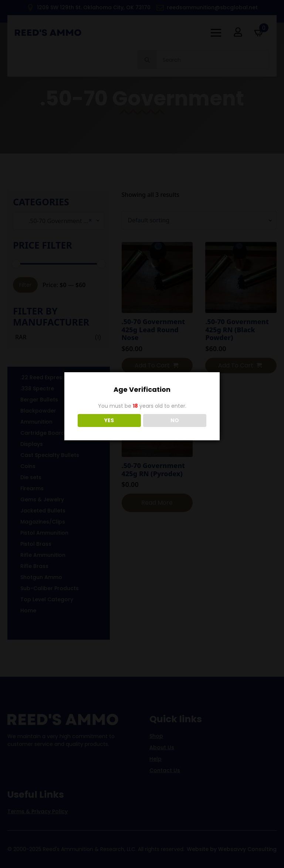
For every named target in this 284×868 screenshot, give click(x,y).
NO (175, 420)
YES (109, 420)
